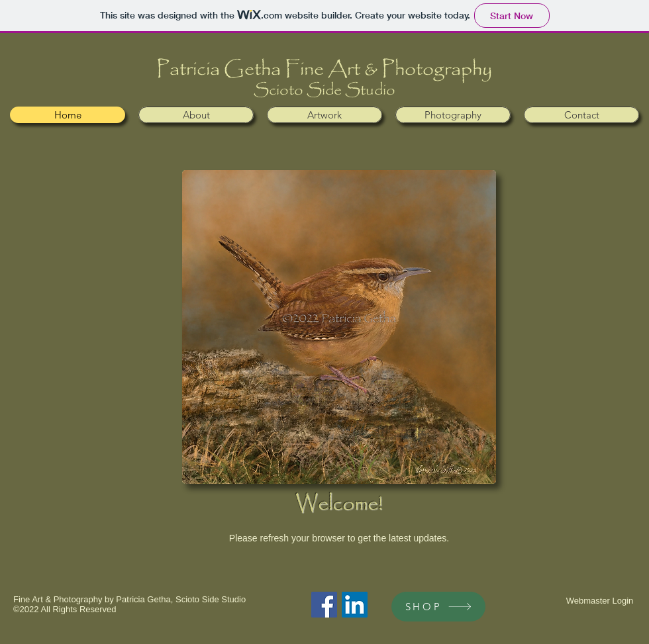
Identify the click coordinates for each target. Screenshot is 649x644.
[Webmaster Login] (600, 601)
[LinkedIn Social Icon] (355, 605)
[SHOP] (438, 607)
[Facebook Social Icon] (324, 605)
